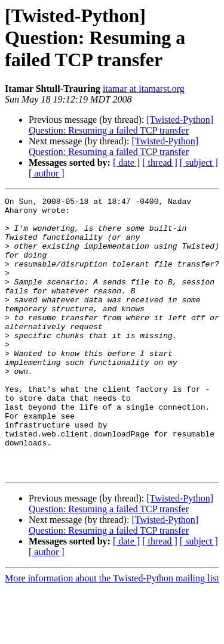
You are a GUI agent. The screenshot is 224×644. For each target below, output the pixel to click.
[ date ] (126, 162)
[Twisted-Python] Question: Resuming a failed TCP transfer (121, 125)
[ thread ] (160, 162)
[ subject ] (199, 162)
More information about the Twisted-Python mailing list (112, 634)
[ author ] (47, 173)
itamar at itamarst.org (144, 89)
